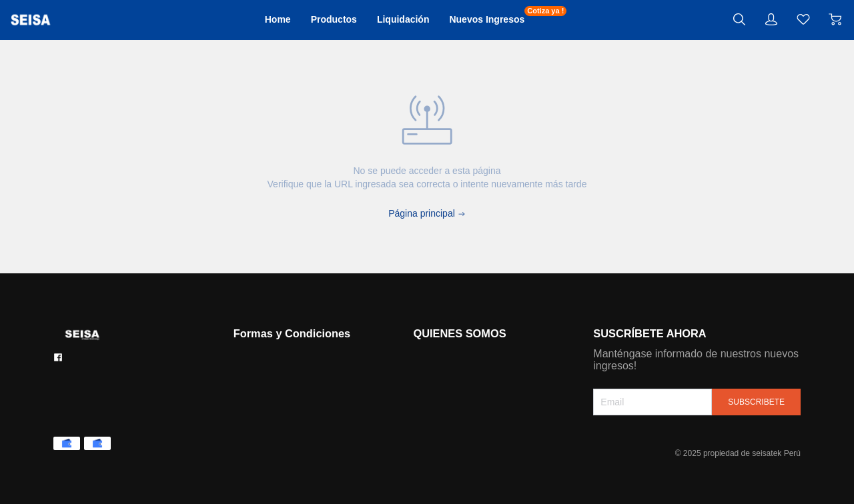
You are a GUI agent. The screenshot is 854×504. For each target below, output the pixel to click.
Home (253, 19)
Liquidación (403, 19)
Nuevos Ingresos (505, 19)
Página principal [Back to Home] (427, 213)
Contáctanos (261, 373)
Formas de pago (270, 355)
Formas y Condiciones (297, 333)
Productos (319, 19)
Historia (425, 355)
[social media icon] (58, 357)
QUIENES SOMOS (460, 333)
